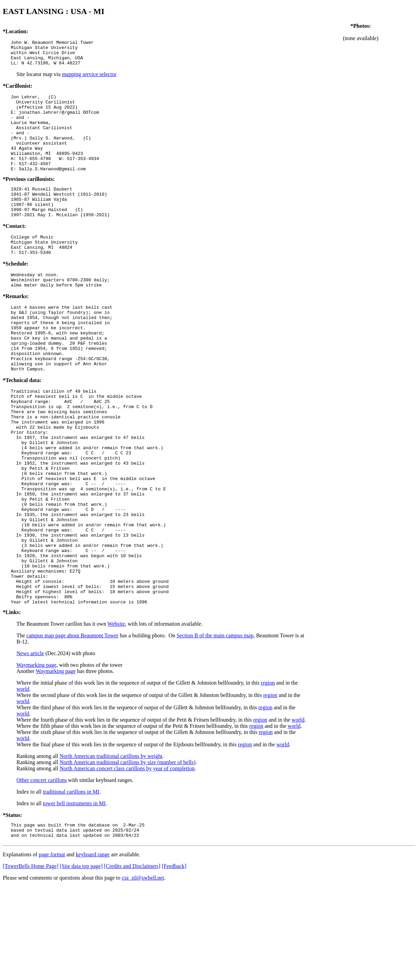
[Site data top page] (81, 960)
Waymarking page (36, 755)
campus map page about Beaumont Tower (72, 726)
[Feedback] (174, 960)
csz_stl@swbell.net (143, 971)
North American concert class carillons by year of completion (127, 859)
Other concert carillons (42, 871)
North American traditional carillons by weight (111, 847)
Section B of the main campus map (215, 726)
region (268, 773)
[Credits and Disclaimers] (132, 960)
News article (30, 744)
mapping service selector (89, 79)
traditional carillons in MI (71, 882)
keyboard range (93, 948)
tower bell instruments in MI (74, 894)
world (23, 779)
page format (52, 948)
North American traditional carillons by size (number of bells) (128, 853)
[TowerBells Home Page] (31, 960)
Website (116, 714)
